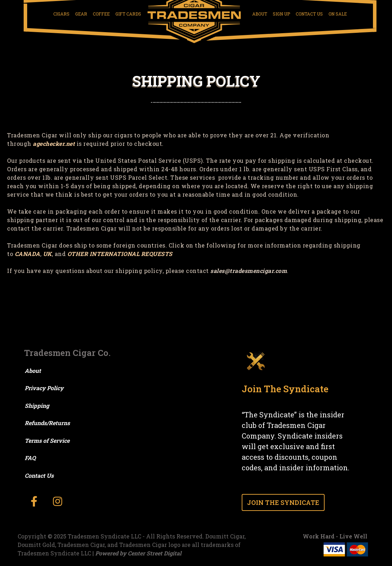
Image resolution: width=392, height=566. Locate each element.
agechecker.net (54, 144)
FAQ (30, 458)
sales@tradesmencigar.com (249, 271)
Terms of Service (47, 440)
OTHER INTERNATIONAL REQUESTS (120, 254)
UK (47, 254)
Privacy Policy (44, 388)
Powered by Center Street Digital (138, 553)
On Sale (338, 14)
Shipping (37, 406)
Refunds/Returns (47, 423)
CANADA (28, 254)
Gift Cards (128, 14)
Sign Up (281, 14)
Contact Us (309, 14)
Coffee (101, 14)
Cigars (61, 14)
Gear (81, 14)
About (260, 14)
